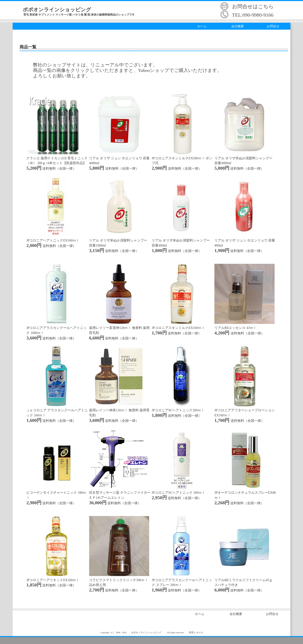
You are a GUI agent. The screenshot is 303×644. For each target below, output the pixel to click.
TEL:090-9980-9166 (253, 15)
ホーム (202, 26)
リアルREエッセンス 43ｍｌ (235, 328)
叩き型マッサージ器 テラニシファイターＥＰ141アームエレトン (120, 493)
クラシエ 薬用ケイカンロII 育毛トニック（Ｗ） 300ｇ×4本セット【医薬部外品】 (57, 158)
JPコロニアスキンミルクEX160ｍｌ (178, 328)
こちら (266, 7)
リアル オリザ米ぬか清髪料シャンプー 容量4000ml (245, 158)
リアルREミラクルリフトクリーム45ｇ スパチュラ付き (245, 580)
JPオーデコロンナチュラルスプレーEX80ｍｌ (245, 493)
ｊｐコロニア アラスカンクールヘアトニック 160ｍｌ (57, 410)
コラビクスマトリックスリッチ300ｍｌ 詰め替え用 (119, 580)
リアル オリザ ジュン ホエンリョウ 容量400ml (245, 241)
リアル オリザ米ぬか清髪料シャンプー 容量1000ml (119, 241)
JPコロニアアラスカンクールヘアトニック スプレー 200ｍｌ (182, 580)
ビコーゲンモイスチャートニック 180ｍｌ (56, 493)
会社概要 (238, 26)
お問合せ (273, 26)
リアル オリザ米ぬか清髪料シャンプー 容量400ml (182, 241)
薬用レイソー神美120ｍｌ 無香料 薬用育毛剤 (119, 410)
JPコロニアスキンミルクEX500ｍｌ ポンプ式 (182, 158)
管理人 (192, 633)
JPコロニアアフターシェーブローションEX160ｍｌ (245, 410)
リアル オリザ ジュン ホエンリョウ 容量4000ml (119, 158)
